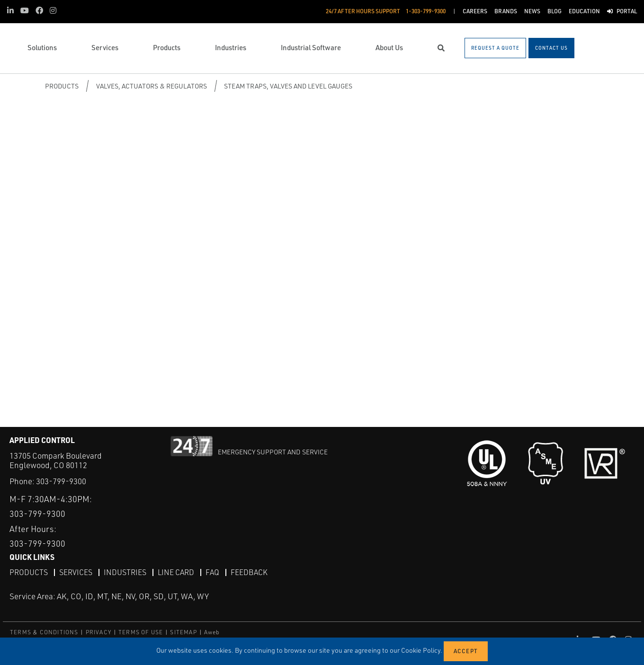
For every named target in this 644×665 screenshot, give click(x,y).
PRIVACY (98, 632)
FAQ (212, 572)
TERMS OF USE (141, 632)
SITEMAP (183, 632)
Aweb (212, 632)
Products (62, 86)
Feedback (249, 572)
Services (76, 572)
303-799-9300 (61, 481)
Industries (125, 572)
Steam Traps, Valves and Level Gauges (288, 86)
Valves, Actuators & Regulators (152, 86)
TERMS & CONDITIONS (44, 632)
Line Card (176, 572)
